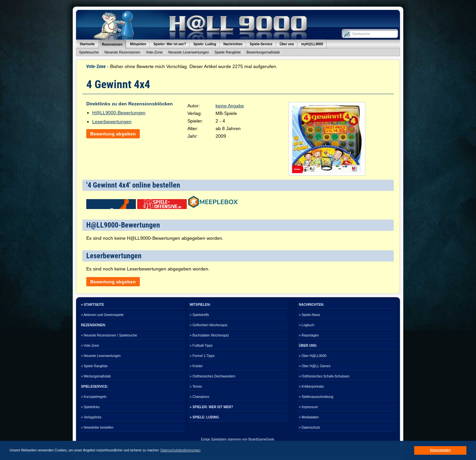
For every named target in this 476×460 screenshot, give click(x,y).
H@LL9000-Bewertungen (119, 113)
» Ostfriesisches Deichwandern (213, 376)
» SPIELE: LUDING (204, 417)
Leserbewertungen (112, 122)
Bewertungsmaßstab (263, 52)
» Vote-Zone (90, 346)
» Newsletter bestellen (97, 427)
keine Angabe (230, 106)
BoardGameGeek (261, 439)
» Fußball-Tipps (201, 346)
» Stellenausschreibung (316, 397)
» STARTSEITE (93, 305)
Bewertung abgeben (113, 134)
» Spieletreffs (199, 315)
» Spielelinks (90, 407)
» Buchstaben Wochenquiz (209, 335)
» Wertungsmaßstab (96, 376)
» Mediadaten (309, 417)
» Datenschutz (309, 427)
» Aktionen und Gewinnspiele (102, 315)
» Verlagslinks (91, 417)
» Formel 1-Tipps (202, 356)
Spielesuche (89, 52)
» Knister (196, 366)
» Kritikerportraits (311, 387)
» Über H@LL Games (315, 366)
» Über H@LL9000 (313, 356)
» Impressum (308, 407)
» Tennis (196, 387)
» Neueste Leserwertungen (101, 356)
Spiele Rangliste (228, 52)
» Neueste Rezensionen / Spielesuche (109, 335)
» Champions (199, 397)
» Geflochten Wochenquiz (209, 325)
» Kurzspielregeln (94, 397)
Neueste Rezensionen (122, 52)
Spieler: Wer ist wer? (170, 44)
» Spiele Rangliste (94, 366)
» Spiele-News (309, 315)
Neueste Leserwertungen (189, 52)
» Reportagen (309, 335)
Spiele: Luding (205, 44)
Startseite (87, 44)
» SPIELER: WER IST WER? (211, 407)
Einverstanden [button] (440, 450)
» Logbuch (307, 325)
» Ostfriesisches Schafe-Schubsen (324, 376)
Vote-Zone (154, 52)
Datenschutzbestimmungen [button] (180, 450)
